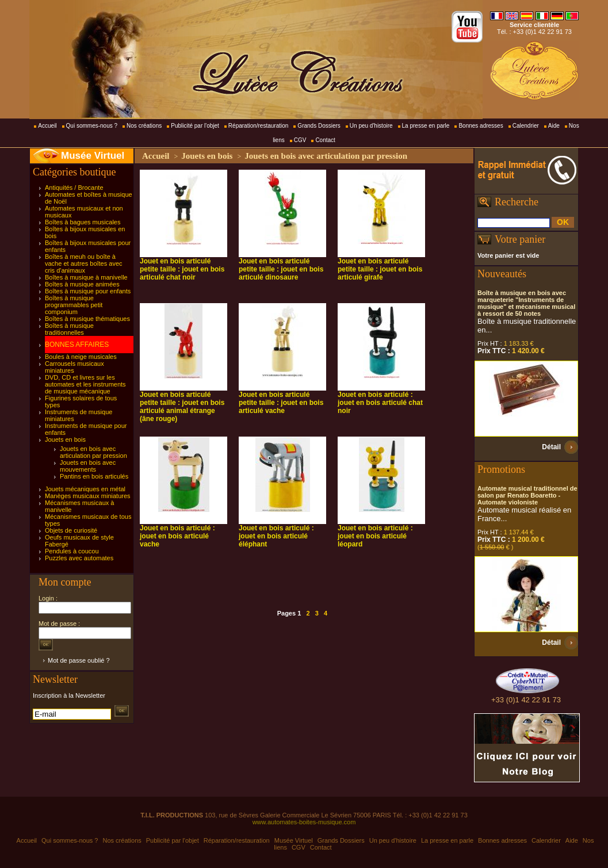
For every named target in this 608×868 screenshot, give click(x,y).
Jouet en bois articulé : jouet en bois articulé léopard (375, 536)
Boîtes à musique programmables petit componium (74, 305)
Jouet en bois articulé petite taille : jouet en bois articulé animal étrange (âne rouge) (182, 407)
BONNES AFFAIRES (77, 345)
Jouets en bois (65, 439)
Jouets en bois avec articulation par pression (93, 452)
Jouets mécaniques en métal (85, 489)
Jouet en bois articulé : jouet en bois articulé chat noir (380, 403)
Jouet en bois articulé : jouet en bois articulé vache (177, 536)
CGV (300, 140)
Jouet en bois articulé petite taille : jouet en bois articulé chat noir (182, 269)
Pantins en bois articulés (94, 476)
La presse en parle (426, 126)
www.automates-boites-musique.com (304, 822)
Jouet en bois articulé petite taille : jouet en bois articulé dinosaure (281, 269)
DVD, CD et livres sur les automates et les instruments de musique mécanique (85, 384)
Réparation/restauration (259, 126)
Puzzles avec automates (79, 558)
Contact (325, 140)
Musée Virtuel (93, 156)
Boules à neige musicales (81, 357)
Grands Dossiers (319, 126)
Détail (551, 447)
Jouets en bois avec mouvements (88, 466)
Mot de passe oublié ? (79, 660)
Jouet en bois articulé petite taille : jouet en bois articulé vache (281, 403)
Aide (554, 126)
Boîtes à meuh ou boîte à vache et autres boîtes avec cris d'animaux (84, 263)
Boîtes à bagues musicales (83, 222)
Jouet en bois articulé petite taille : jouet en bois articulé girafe (380, 269)
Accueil (47, 126)
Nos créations (144, 126)
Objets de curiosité (71, 530)
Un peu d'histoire (371, 126)
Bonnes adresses (481, 126)
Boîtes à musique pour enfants (88, 291)
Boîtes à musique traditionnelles (69, 329)
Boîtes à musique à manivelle (86, 277)
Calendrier (526, 126)
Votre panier (520, 239)
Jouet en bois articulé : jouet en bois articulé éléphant (276, 536)
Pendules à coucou (72, 551)
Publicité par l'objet (195, 126)
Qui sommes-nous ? (92, 126)
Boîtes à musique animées (82, 284)
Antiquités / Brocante (74, 188)
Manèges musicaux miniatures (88, 496)
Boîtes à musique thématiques (87, 319)
